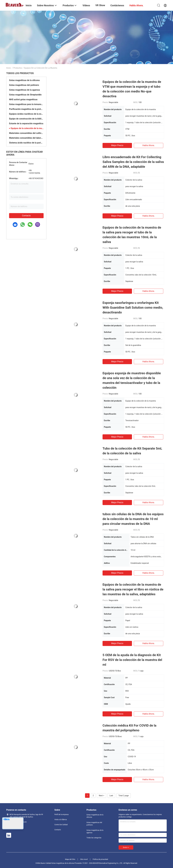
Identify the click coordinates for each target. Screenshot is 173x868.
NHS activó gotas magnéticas (23, 99)
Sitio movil (84, 859)
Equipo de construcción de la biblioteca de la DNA (26, 119)
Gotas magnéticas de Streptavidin (25, 95)
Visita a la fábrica (61, 820)
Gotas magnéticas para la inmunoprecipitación (26, 104)
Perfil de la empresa (61, 814)
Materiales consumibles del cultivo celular (26, 133)
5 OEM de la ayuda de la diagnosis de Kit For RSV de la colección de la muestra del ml (132, 660)
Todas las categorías (94, 838)
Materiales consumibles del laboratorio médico (26, 138)
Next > (101, 796)
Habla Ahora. (149, 145)
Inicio (9, 68)
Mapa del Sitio (70, 859)
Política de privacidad (100, 859)
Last (111, 796)
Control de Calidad (61, 825)
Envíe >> (126, 847)
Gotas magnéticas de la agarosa (24, 90)
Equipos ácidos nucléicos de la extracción (26, 114)
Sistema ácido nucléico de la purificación (26, 143)
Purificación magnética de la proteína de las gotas (26, 109)
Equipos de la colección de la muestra (27, 128)
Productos (18, 68)
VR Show (100, 5)
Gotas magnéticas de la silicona (24, 80)
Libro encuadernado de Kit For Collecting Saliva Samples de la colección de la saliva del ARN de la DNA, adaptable (133, 162)
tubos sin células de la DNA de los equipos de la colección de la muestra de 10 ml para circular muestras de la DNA (133, 519)
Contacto (26, 216)
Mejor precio (117, 145)
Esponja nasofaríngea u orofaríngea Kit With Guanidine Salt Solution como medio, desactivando (133, 308)
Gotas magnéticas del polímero (24, 85)
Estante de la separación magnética (26, 123)
